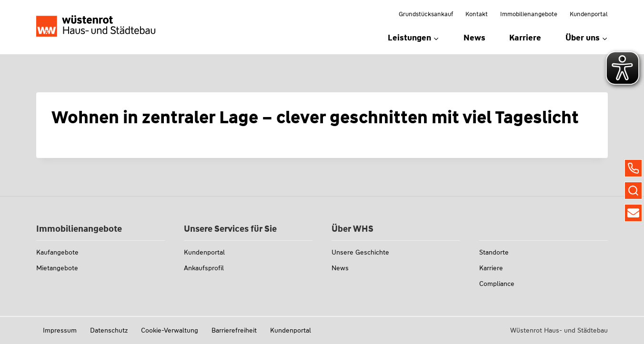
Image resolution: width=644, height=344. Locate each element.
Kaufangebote (57, 252)
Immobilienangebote (529, 14)
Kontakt (477, 14)
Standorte (494, 252)
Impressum (60, 330)
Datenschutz (109, 330)
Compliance (497, 284)
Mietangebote (57, 268)
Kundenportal (589, 14)
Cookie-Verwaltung (170, 330)
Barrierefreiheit (234, 330)
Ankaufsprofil (204, 268)
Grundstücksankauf (426, 14)
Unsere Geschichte (360, 252)
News (474, 38)
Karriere (525, 38)
